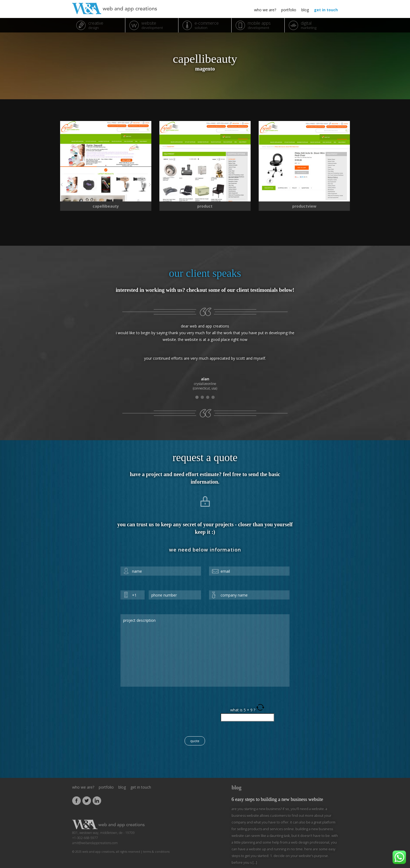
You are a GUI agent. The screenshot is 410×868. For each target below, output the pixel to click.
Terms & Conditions (156, 852)
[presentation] (161, 714)
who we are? (265, 10)
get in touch (326, 10)
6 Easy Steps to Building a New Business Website (277, 799)
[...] (254, 862)
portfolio (289, 10)
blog (305, 10)
